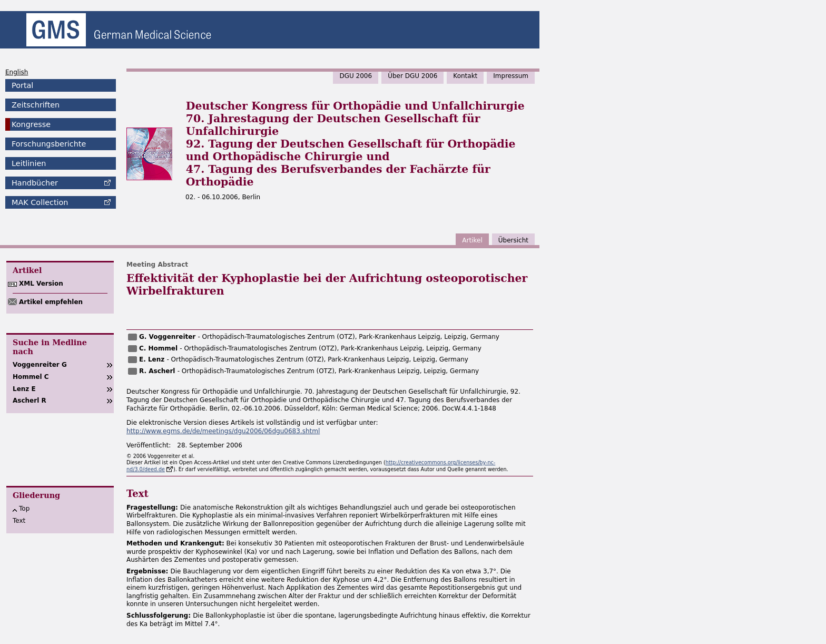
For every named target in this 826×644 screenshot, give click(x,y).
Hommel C (31, 377)
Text (19, 521)
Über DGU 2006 (412, 76)
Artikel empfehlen (51, 302)
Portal (22, 85)
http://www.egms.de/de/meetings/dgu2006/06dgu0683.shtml (223, 431)
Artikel (472, 240)
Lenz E (24, 389)
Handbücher (35, 183)
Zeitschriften (36, 105)
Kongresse (31, 124)
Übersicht (513, 240)
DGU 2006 (356, 76)
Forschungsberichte (49, 144)
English (17, 72)
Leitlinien (29, 163)
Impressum (511, 76)
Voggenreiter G (40, 365)
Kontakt (465, 76)
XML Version (41, 284)
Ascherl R (29, 401)
